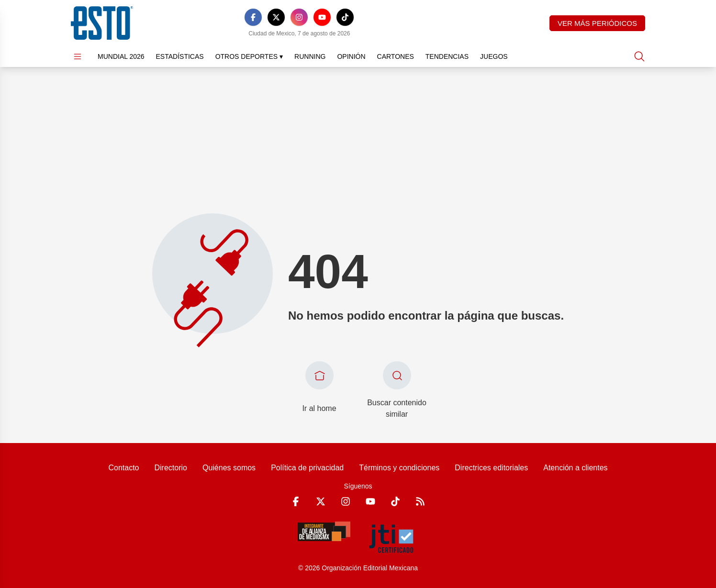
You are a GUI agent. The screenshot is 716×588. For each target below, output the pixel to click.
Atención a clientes (575, 468)
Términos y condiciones (399, 468)
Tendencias (447, 56)
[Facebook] (253, 17)
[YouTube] (322, 17)
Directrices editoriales (491, 468)
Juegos (494, 56)
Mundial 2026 (121, 56)
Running (310, 56)
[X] (276, 17)
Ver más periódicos (597, 23)
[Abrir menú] (78, 56)
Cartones (396, 56)
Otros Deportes (249, 56)
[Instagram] (299, 17)
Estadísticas (180, 56)
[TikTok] (345, 17)
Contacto (123, 468)
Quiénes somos (229, 468)
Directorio (170, 468)
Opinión (351, 56)
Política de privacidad (307, 468)
